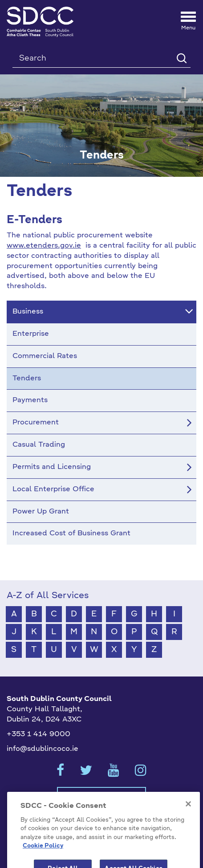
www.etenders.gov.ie (44, 246)
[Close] (188, 816)
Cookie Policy (43, 858)
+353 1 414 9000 (39, 734)
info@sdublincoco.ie (43, 749)
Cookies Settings (101, 796)
